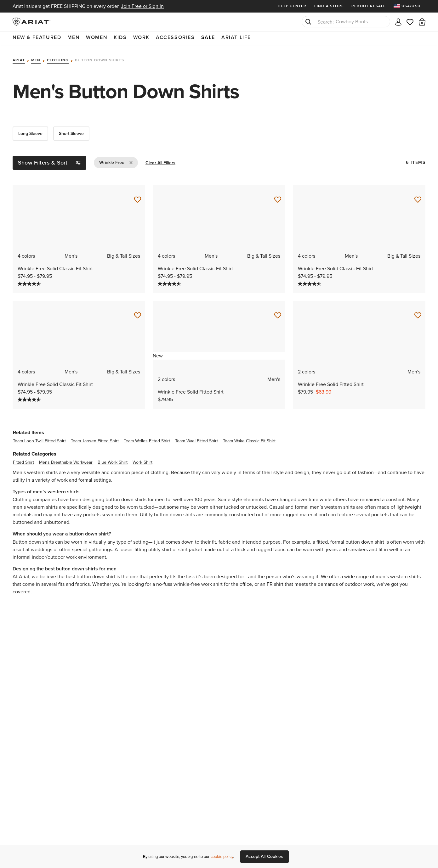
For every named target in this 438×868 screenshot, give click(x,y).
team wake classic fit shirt (249, 440)
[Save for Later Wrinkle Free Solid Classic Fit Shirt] (138, 199)
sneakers (358, 549)
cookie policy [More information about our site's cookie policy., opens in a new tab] (222, 857)
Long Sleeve (30, 133)
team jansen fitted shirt (95, 440)
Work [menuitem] (141, 37)
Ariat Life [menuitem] (236, 37)
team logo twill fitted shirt (39, 440)
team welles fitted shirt (147, 440)
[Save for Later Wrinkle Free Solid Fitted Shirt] (278, 315)
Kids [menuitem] (120, 37)
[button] (422, 22)
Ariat (19, 60)
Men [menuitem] (74, 37)
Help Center (292, 6)
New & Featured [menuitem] (37, 37)
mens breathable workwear (66, 462)
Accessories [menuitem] (175, 37)
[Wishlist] (410, 22)
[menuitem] (410, 6)
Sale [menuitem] (208, 37)
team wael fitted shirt (196, 440)
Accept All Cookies (265, 857)
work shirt (142, 462)
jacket (196, 549)
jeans (332, 549)
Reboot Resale (369, 6)
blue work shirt (113, 462)
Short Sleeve (71, 133)
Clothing (58, 60)
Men (36, 60)
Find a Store (329, 6)
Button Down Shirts (100, 60)
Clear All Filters (160, 162)
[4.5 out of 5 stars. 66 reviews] (30, 283)
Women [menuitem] (97, 37)
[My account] (398, 22)
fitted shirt (23, 462)
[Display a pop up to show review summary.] (47, 284)
